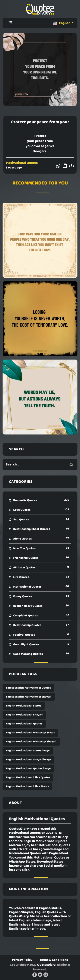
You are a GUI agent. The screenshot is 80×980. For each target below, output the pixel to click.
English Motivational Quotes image (28, 769)
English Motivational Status (24, 706)
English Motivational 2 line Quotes (28, 777)
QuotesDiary (46, 965)
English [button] (62, 23)
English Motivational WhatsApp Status (30, 733)
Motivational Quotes (22, 163)
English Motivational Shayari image (28, 760)
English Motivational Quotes (24, 724)
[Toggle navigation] (10, 23)
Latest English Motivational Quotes (28, 688)
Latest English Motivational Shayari (29, 697)
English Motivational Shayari (24, 715)
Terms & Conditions (54, 960)
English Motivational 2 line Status (27, 786)
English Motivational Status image (28, 751)
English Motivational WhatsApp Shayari (31, 742)
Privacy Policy (22, 960)
